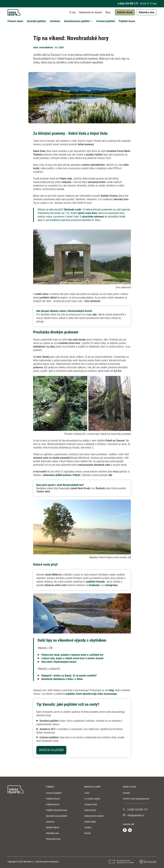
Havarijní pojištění (37, 21)
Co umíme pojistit (92, 799)
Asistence (55, 21)
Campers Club (91, 804)
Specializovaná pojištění (57, 816)
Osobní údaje (90, 822)
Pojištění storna (53, 799)
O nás (72, 12)
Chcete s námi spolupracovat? (136, 799)
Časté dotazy (90, 810)
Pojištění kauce (127, 21)
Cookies (88, 827)
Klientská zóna (147, 12)
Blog (108, 12)
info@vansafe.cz (136, 815)
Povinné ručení (15, 21)
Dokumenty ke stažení (91, 12)
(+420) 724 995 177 (128, 4)
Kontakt (126, 793)
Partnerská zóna (53, 839)
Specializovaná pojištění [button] (77, 21)
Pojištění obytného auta (56, 810)
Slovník (88, 833)
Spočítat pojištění (51, 750)
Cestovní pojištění (105, 21)
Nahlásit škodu (125, 12)
